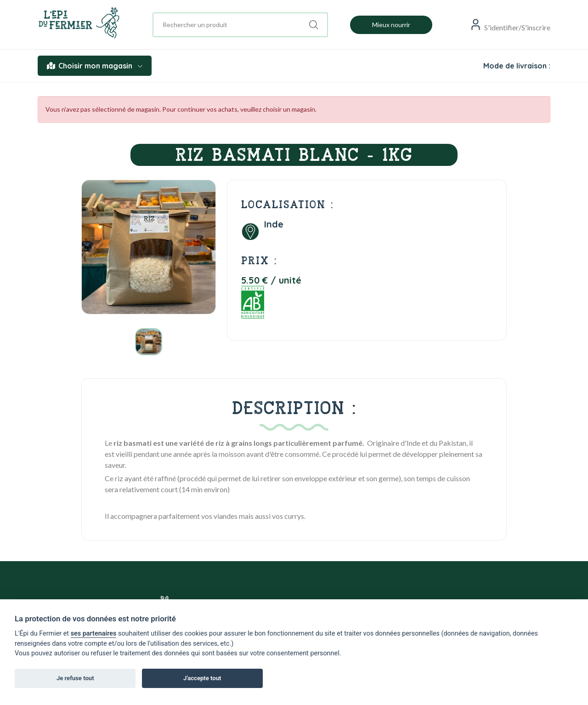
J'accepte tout (202, 678)
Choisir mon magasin (95, 66)
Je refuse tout (75, 678)
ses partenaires (94, 634)
